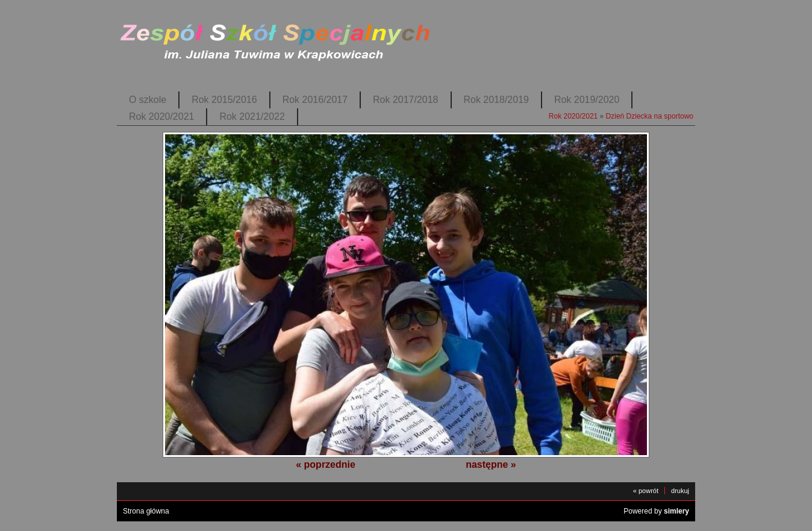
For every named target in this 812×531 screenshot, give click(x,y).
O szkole (148, 100)
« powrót (646, 491)
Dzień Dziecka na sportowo (650, 116)
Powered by (656, 511)
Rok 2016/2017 (315, 100)
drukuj (680, 491)
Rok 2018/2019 (496, 100)
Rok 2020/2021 (161, 116)
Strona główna (146, 511)
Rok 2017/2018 (405, 100)
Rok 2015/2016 (224, 100)
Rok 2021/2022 (252, 116)
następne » (491, 464)
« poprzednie (326, 464)
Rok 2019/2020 (587, 100)
